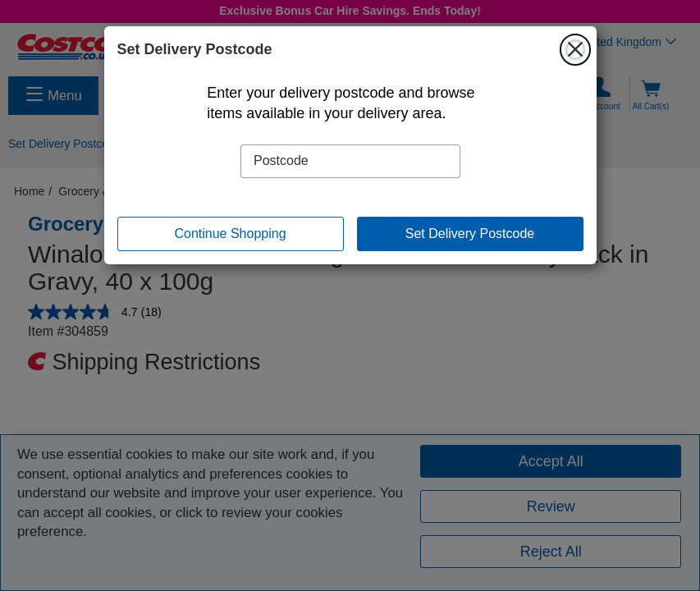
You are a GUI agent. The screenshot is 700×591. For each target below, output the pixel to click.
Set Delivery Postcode (470, 234)
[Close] (575, 49)
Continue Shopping (230, 234)
